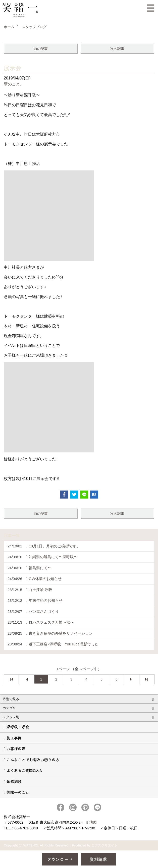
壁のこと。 (14, 84)
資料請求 (98, 859)
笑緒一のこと (18, 792)
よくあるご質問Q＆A (24, 770)
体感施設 (14, 781)
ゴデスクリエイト (104, 845)
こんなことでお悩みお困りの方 (33, 760)
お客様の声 (16, 749)
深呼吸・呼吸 (18, 727)
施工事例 (14, 738)
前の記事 (41, 49)
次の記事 (117, 49)
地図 (93, 822)
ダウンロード (60, 859)
